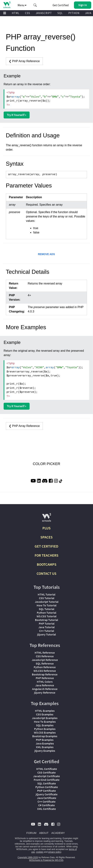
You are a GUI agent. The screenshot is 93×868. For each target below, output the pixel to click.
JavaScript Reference (45, 660)
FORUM (31, 833)
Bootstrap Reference (45, 674)
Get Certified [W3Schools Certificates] (61, 5)
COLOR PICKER (46, 464)
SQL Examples (45, 725)
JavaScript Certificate (46, 776)
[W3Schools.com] (46, 519)
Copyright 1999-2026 (28, 857)
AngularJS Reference (45, 689)
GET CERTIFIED (46, 546)
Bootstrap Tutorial (46, 620)
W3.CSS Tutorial (46, 616)
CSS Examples (45, 714)
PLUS (46, 528)
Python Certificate (47, 787)
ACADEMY (58, 833)
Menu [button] (22, 5)
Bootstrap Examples (45, 736)
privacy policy (55, 852)
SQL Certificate (47, 783)
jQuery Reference (45, 693)
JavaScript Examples (45, 718)
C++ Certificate (46, 802)
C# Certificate (46, 805)
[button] (35, 5)
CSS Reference (45, 656)
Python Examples (45, 729)
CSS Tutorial (47, 598)
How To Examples (45, 722)
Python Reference (45, 667)
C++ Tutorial (47, 631)
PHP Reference (45, 678)
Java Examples (45, 743)
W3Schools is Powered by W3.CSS (46, 860)
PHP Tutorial (47, 623)
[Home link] (7, 5)
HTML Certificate (47, 769)
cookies (40, 852)
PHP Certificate (46, 791)
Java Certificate (47, 798)
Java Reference (45, 685)
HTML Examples (45, 711)
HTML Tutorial (46, 594)
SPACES (46, 537)
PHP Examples (45, 740)
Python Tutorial (46, 613)
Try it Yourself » (17, 115)
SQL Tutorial (46, 609)
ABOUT (44, 833)
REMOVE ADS (46, 254)
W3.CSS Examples (45, 732)
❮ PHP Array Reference (24, 61)
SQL (60, 13)
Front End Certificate (47, 780)
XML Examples (45, 747)
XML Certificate (46, 809)
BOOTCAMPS (47, 564)
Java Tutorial (46, 627)
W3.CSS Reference (45, 671)
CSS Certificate (46, 772)
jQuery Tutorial (46, 634)
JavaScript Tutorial (47, 602)
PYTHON (74, 13)
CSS (28, 13)
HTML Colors (45, 682)
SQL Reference (45, 663)
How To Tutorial (46, 605)
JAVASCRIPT (44, 13)
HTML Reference (45, 653)
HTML (16, 13)
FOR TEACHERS (46, 555)
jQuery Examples (45, 751)
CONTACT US (46, 573)
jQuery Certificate (47, 794)
